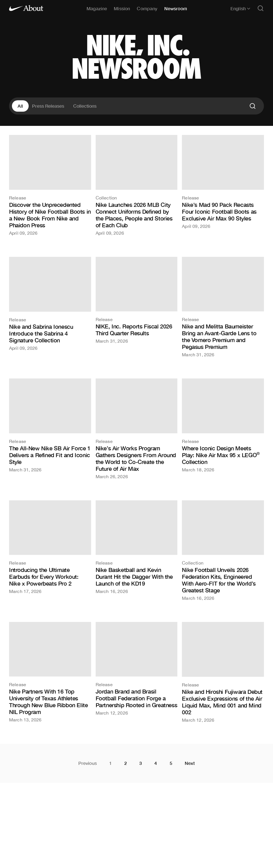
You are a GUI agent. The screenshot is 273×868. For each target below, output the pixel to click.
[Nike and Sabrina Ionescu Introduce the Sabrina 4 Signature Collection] (50, 304)
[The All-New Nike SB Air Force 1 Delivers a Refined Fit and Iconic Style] (50, 425)
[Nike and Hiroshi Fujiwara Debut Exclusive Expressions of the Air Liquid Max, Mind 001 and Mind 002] (223, 672)
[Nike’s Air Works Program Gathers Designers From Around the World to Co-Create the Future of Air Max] (137, 428)
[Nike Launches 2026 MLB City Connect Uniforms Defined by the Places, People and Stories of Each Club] (137, 185)
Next (190, 763)
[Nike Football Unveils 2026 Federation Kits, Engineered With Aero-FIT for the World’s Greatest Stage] (223, 550)
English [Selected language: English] (240, 9)
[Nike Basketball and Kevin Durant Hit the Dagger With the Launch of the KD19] (137, 547)
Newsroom (176, 8)
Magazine (97, 8)
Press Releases (48, 106)
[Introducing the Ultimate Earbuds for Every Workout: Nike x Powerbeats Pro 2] (50, 547)
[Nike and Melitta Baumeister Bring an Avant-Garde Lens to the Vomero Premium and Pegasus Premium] (223, 307)
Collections (85, 106)
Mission (122, 8)
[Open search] (261, 9)
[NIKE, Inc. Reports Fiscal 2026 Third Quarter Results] (137, 300)
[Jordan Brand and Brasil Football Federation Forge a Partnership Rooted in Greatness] (137, 669)
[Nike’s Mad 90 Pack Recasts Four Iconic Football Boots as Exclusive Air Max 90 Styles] (223, 182)
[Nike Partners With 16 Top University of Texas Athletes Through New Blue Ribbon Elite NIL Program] (50, 672)
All (20, 106)
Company (147, 8)
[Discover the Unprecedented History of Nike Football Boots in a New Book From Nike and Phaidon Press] (50, 185)
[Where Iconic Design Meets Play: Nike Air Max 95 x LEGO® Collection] (223, 425)
